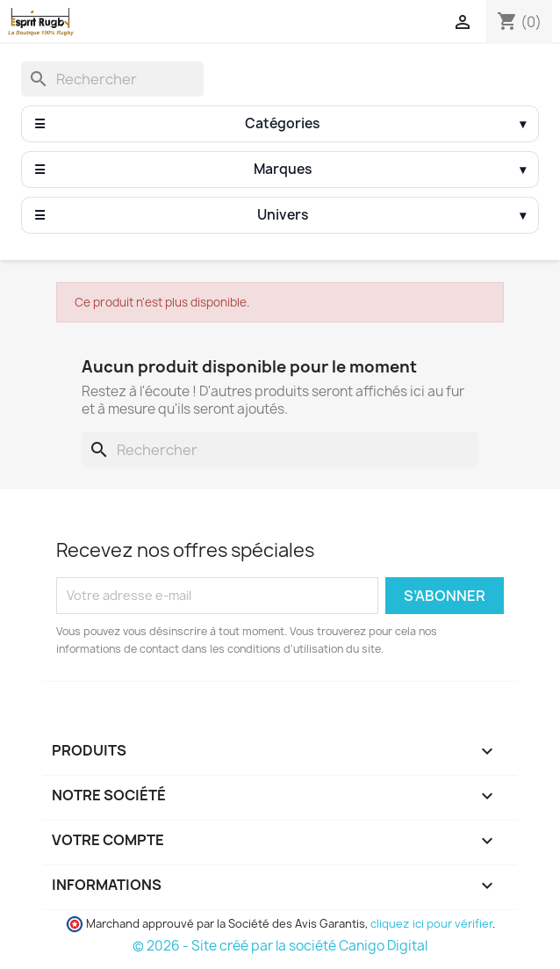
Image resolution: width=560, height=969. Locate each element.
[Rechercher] (112, 79)
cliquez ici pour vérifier (431, 924)
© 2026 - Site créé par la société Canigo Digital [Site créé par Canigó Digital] (280, 946)
